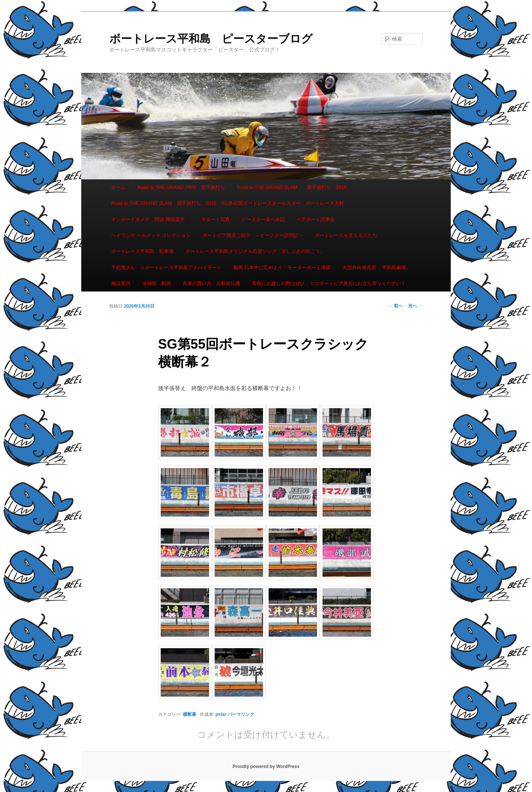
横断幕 (190, 714)
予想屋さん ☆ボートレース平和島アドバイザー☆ (166, 268)
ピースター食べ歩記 (263, 219)
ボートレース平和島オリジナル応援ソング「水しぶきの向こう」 (255, 251)
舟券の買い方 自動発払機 (211, 283)
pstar (221, 714)
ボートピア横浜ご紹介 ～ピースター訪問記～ (253, 235)
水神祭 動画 (157, 283)
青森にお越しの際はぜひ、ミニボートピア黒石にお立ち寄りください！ (329, 283)
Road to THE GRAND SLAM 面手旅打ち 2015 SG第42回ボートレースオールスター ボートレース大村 (228, 203)
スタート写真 (215, 219)
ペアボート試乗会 (316, 219)
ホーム (118, 187)
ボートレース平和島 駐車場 (142, 251)
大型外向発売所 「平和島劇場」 (377, 268)
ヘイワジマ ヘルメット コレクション (151, 235)
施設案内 (121, 283)
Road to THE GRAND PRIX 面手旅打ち (181, 187)
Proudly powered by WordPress (266, 766)
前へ (395, 306)
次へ (415, 306)
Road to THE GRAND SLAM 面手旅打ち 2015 (292, 187)
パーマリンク (241, 714)
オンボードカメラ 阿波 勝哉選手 (150, 219)
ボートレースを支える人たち (346, 235)
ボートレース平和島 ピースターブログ (211, 39)
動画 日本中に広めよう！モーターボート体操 (282, 268)
